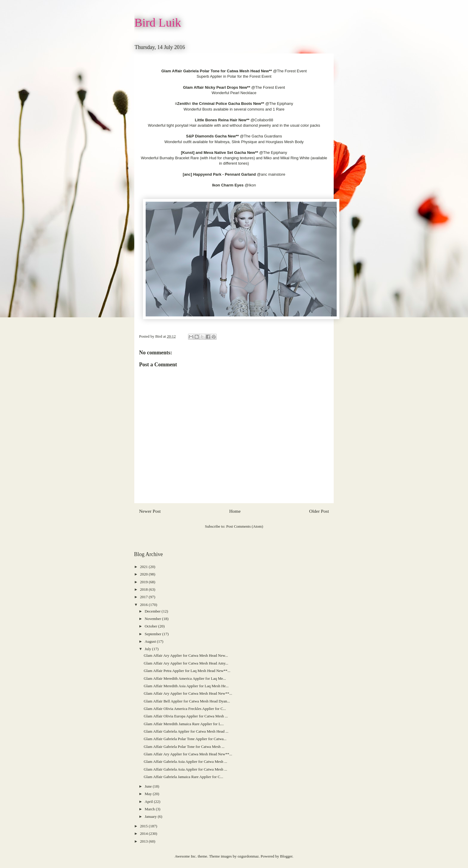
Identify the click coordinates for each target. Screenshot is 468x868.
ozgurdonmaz (248, 856)
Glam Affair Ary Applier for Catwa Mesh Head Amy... (186, 663)
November (153, 619)
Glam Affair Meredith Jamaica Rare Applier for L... (184, 724)
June (149, 786)
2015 (144, 826)
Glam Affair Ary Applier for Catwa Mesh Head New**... (188, 693)
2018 (144, 589)
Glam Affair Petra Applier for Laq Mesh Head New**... (187, 671)
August (151, 641)
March (150, 809)
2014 (144, 833)
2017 (144, 597)
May (149, 794)
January (151, 816)
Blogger (286, 856)
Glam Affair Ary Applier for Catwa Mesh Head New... (186, 655)
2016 (144, 605)
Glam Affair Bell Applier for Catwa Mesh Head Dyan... (187, 701)
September (154, 634)
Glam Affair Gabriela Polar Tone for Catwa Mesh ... (184, 747)
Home (235, 511)
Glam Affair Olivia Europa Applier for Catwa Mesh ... (186, 716)
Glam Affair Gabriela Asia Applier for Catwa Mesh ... (185, 761)
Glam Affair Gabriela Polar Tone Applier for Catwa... (185, 739)
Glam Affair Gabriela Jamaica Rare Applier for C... (183, 777)
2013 (144, 841)
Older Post (319, 511)
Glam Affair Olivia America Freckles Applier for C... (185, 709)
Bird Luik (158, 23)
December (153, 611)
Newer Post (150, 511)
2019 (144, 582)
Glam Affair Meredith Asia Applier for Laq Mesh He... (186, 686)
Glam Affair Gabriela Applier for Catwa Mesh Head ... (186, 731)
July (148, 649)
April (149, 802)
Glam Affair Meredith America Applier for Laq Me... (185, 678)
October (151, 626)
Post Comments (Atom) (245, 526)
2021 (144, 567)
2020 (144, 574)
